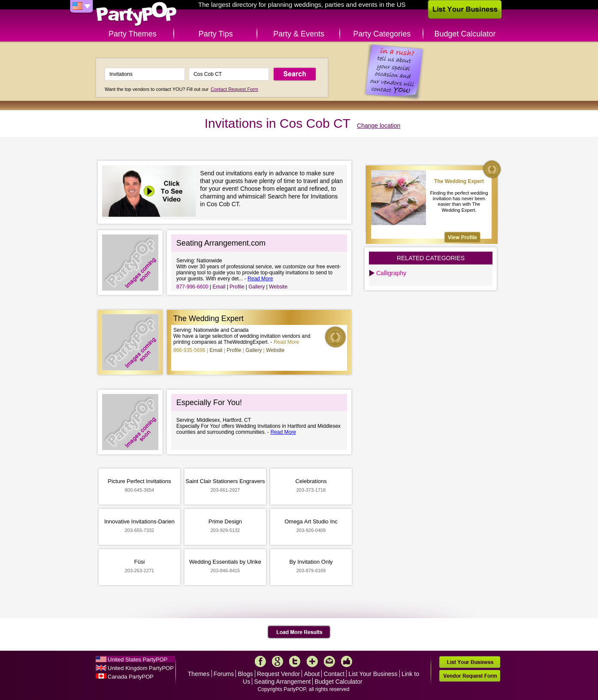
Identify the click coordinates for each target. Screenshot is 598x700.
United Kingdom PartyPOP (141, 668)
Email (219, 287)
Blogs (246, 674)
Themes (199, 674)
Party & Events (299, 34)
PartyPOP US (136, 14)
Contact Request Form (234, 89)
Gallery (257, 287)
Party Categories (382, 34)
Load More (299, 632)
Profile (237, 287)
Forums (224, 674)
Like (347, 661)
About (312, 674)
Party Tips (216, 34)
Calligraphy (391, 273)
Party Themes (133, 34)
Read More (260, 279)
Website (278, 287)
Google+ (278, 661)
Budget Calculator (465, 34)
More (312, 661)
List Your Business (373, 674)
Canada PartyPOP (131, 677)
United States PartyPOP (137, 659)
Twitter (295, 661)
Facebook (260, 661)
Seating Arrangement (283, 682)
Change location (379, 126)
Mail (329, 661)
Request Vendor (278, 674)
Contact (334, 674)
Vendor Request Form (470, 676)
